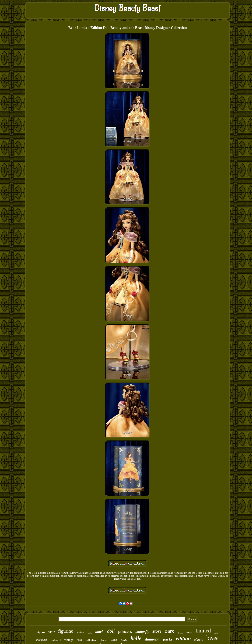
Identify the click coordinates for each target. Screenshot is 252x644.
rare (170, 631)
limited (203, 631)
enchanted (56, 640)
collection (91, 640)
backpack (42, 640)
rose (80, 640)
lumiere (80, 632)
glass (114, 640)
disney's (104, 640)
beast (213, 638)
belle (136, 638)
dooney (180, 633)
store (157, 631)
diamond (152, 639)
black (99, 632)
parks (168, 639)
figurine (66, 631)
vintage (69, 640)
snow (51, 632)
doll (111, 631)
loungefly (142, 632)
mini (216, 633)
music (189, 632)
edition (183, 638)
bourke (124, 640)
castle (90, 633)
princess (125, 631)
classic (199, 640)
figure (41, 632)
